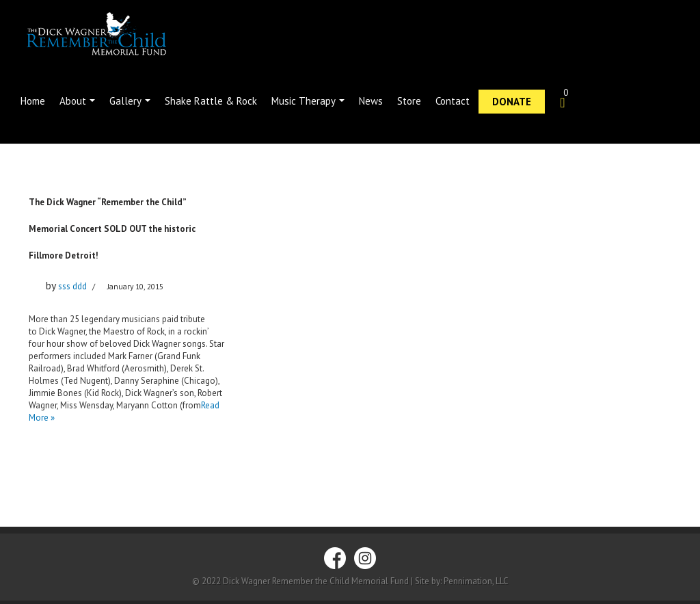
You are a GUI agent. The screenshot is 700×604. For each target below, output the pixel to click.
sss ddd (72, 286)
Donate (512, 102)
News (371, 101)
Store (409, 101)
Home (33, 101)
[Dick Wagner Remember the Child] (114, 35)
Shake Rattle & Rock (211, 101)
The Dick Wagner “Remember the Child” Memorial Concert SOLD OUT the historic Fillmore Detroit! (112, 229)
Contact (453, 101)
